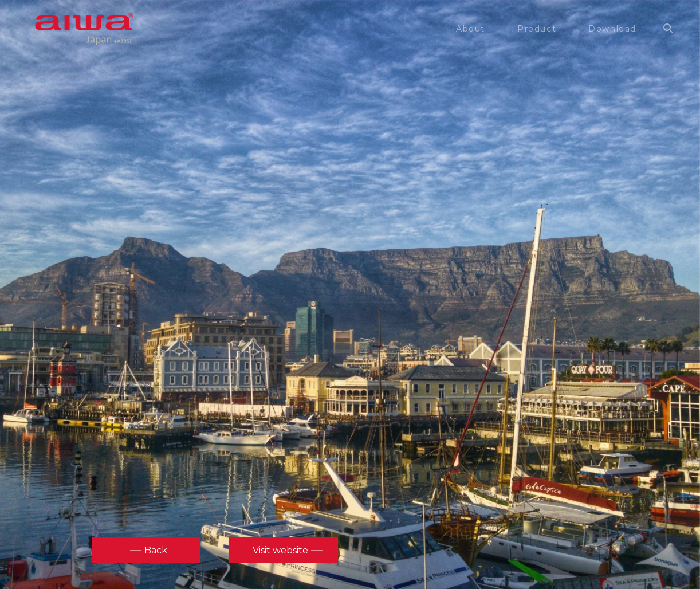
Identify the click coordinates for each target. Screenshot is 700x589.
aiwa (84, 29)
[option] (350, 293)
